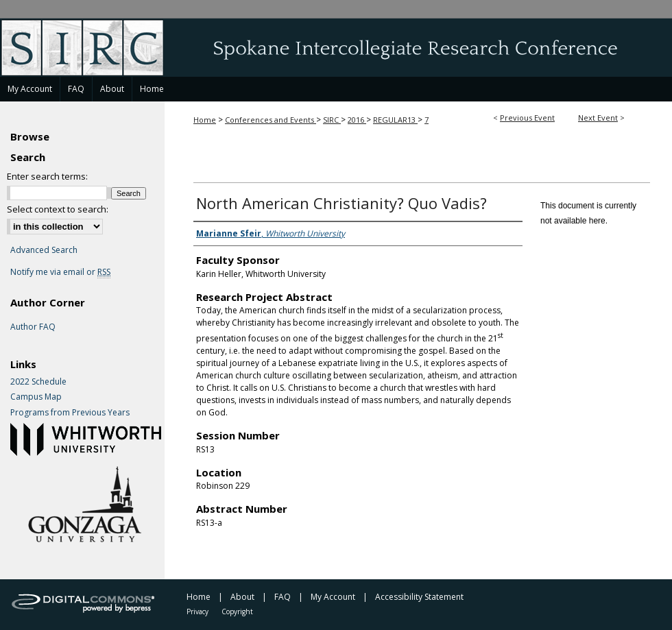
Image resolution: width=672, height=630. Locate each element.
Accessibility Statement (419, 597)
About (242, 597)
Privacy (197, 611)
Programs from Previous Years (70, 413)
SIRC (332, 120)
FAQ (283, 597)
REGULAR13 (395, 120)
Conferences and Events (271, 120)
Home (205, 120)
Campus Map (36, 397)
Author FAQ (33, 327)
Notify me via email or (60, 272)
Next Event (598, 118)
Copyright (237, 611)
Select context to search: (58, 209)
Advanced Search (44, 250)
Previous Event (527, 118)
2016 (357, 120)
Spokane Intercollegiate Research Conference (336, 47)
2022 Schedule (38, 382)
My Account (333, 597)
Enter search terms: (47, 176)
